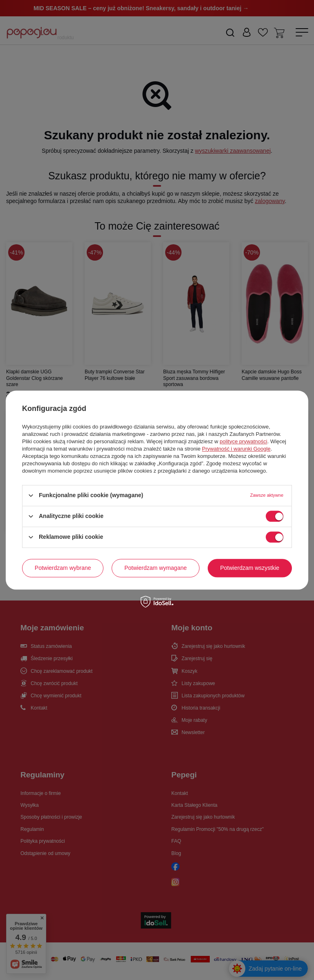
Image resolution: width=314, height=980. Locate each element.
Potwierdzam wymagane (156, 568)
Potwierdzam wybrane (63, 568)
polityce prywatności (243, 441)
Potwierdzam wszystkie (250, 568)
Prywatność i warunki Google (236, 449)
